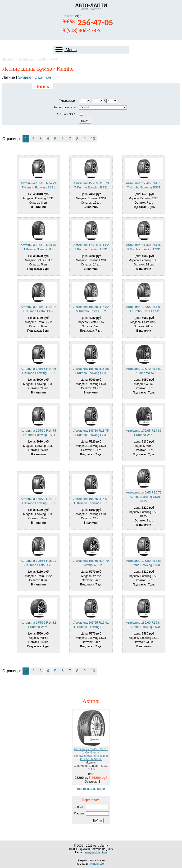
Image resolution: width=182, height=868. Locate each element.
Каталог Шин (26, 59)
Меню (66, 50)
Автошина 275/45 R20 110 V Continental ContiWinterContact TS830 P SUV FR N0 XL (91, 754)
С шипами (43, 77)
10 (93, 139)
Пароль (79, 813)
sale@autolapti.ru (96, 852)
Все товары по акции (91, 789)
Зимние (25, 77)
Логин (79, 807)
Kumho (42, 59)
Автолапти (9, 59)
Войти (97, 820)
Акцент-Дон (98, 864)
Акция (90, 701)
